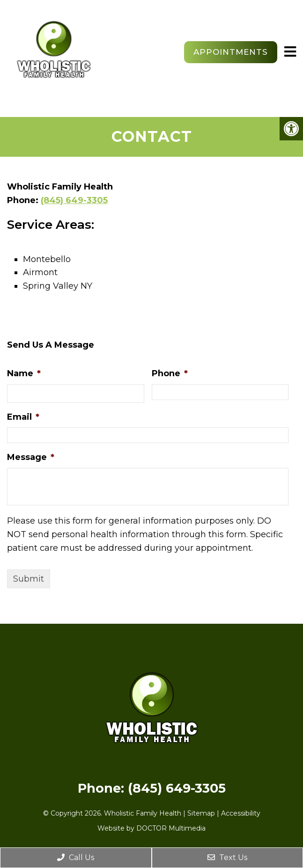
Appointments (231, 52)
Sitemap (201, 813)
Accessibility (241, 813)
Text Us (227, 857)
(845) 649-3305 (74, 200)
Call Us (76, 857)
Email (23, 417)
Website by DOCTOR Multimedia (151, 828)
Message (31, 457)
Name (24, 373)
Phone (170, 373)
